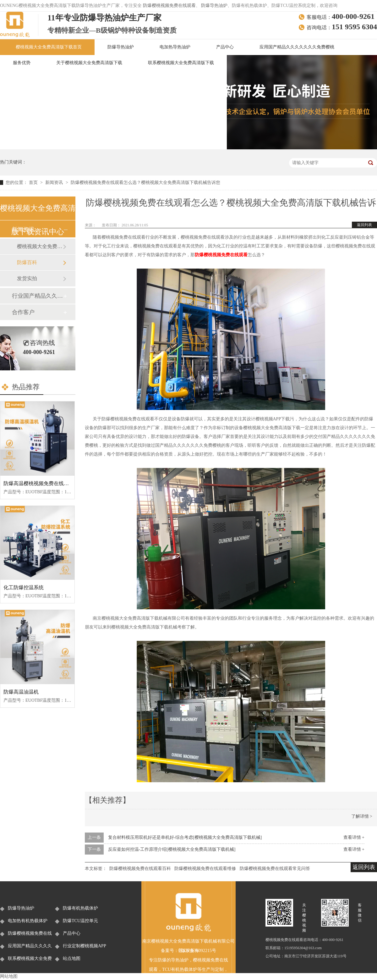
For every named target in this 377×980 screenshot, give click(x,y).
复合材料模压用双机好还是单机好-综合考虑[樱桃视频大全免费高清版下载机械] (185, 837)
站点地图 (72, 958)
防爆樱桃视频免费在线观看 (169, 6)
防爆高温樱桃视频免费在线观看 (39, 483)
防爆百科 (27, 262)
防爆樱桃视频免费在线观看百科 (140, 869)
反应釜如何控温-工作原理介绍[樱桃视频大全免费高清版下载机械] (172, 849)
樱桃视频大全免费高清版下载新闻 (40, 246)
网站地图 (9, 976)
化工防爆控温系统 (24, 587)
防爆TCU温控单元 (80, 921)
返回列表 (364, 225)
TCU (167, 969)
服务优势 (22, 63)
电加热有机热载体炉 (28, 921)
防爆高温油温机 (21, 692)
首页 (34, 183)
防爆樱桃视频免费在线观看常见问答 (275, 869)
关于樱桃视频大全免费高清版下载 (89, 63)
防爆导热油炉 (214, 6)
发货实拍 (27, 278)
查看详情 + (354, 837)
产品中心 (225, 47)
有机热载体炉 (184, 969)
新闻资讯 (55, 183)
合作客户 (23, 312)
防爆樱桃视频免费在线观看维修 (205, 869)
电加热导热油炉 (175, 47)
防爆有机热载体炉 (80, 908)
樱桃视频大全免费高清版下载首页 (49, 47)
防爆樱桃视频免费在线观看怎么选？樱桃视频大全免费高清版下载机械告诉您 (145, 183)
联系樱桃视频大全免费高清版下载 (181, 63)
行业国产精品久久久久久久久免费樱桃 (37, 296)
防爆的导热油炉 (173, 960)
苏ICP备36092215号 (197, 951)
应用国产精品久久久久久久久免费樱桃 (297, 47)
